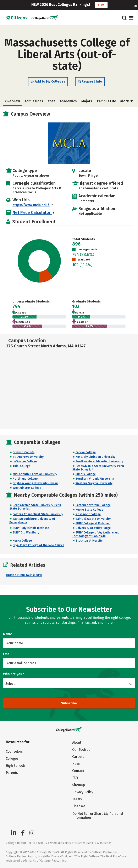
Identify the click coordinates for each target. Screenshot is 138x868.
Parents (12, 773)
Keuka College (22, 541)
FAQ (75, 778)
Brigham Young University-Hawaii (35, 483)
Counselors (14, 751)
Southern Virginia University (95, 479)
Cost (51, 101)
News (76, 764)
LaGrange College (25, 461)
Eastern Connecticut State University (38, 514)
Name (8, 634)
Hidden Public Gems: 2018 (24, 575)
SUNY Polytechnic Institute (31, 528)
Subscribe (69, 703)
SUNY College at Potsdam (93, 523)
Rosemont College (88, 514)
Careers (78, 757)
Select (10, 684)
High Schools (16, 766)
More (127, 101)
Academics (68, 101)
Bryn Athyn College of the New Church (38, 545)
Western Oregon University (94, 483)
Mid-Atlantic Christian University (35, 474)
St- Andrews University (28, 457)
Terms (77, 799)
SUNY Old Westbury (26, 533)
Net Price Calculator (33, 212)
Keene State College (89, 510)
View (101, 5)
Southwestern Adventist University (99, 461)
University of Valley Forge (93, 528)
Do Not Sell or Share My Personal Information (98, 816)
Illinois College (86, 474)
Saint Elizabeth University (93, 519)
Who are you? (13, 674)
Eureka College (86, 452)
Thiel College (21, 466)
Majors (87, 101)
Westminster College (27, 488)
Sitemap (79, 785)
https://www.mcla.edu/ (32, 205)
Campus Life (107, 101)
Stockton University (89, 541)
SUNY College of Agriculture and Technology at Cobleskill (96, 534)
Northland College (25, 479)
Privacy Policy (83, 792)
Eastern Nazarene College (93, 505)
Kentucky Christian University (95, 457)
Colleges (12, 759)
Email (7, 654)
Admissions (34, 101)
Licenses (79, 806)
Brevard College (24, 452)
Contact (78, 771)
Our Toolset (81, 750)
